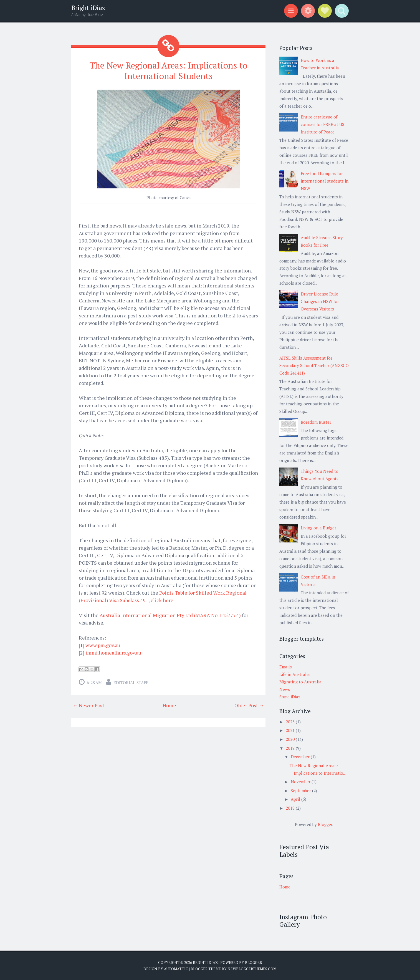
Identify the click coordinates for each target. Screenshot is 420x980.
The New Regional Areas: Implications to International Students (169, 70)
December (301, 757)
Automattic (176, 969)
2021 (291, 730)
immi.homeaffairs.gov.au (113, 652)
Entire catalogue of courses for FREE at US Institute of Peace (322, 124)
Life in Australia (295, 674)
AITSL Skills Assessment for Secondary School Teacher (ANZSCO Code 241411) (314, 365)
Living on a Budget (318, 528)
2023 (291, 722)
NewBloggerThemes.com (252, 969)
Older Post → (249, 705)
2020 (291, 739)
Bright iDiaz (88, 8)
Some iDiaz (290, 697)
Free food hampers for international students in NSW (325, 181)
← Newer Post (88, 705)
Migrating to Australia (300, 682)
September (301, 790)
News (285, 689)
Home (169, 705)
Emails (286, 667)
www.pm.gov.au (103, 645)
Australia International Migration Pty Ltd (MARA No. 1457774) (170, 615)
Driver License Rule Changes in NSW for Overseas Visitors (320, 301)
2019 (291, 748)
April (296, 799)
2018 (291, 808)
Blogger (325, 824)
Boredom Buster (316, 422)
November (301, 782)
